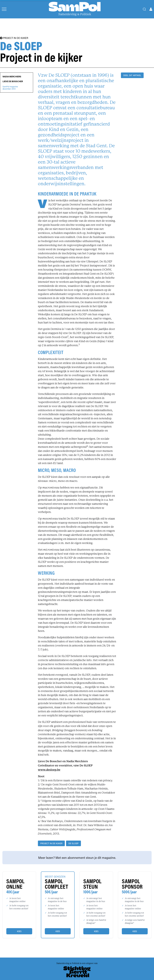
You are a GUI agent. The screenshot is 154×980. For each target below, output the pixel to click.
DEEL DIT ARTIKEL (132, 75)
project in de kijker (51, 843)
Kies (19, 931)
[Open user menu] (151, 9)
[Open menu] (4, 9)
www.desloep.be (49, 770)
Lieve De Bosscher (13, 81)
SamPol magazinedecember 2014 (10, 88)
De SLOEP (73, 843)
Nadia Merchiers (12, 77)
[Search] (144, 9)
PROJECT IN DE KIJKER (14, 38)
